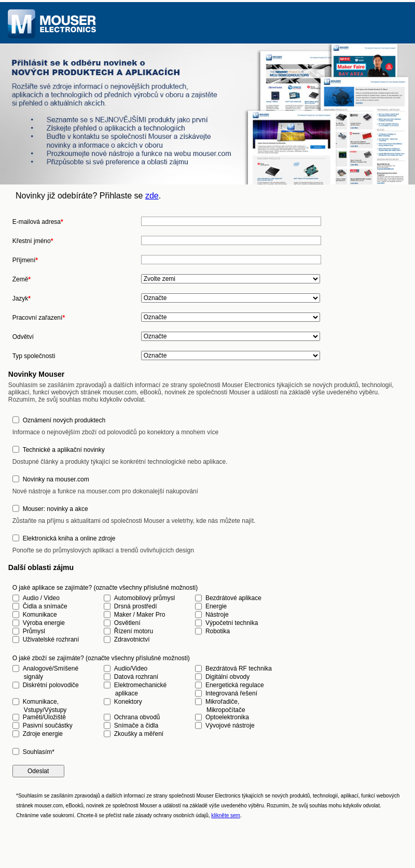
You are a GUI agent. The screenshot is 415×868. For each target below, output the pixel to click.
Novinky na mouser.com (56, 479)
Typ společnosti (34, 356)
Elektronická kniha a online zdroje (69, 538)
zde (152, 196)
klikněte (226, 815)
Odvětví (23, 337)
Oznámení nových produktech (64, 420)
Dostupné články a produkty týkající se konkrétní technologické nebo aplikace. (120, 462)
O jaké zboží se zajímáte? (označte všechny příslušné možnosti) (101, 658)
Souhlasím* (39, 752)
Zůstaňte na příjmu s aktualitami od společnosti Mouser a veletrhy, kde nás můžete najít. (134, 521)
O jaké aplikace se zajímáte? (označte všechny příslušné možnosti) (105, 588)
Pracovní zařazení (39, 318)
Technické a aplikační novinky (64, 450)
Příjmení (25, 260)
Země (22, 279)
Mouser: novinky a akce (56, 509)
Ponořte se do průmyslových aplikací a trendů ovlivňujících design (103, 550)
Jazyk (22, 298)
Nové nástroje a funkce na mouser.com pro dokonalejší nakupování (105, 491)
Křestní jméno (33, 241)
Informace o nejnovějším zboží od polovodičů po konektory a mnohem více (116, 432)
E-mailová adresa (38, 222)
